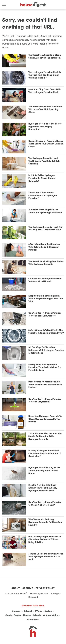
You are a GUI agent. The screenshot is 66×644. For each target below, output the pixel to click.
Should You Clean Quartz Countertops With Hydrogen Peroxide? (43, 196)
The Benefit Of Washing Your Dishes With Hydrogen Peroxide (46, 263)
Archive (28, 588)
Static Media (20, 594)
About (16, 588)
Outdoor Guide (51, 615)
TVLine (38, 611)
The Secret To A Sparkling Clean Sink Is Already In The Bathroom (45, 57)
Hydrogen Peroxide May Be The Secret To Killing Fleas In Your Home (44, 471)
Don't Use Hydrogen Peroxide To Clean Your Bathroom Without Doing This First (45, 539)
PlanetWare (33, 620)
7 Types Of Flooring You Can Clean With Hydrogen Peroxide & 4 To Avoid (46, 557)
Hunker (27, 615)
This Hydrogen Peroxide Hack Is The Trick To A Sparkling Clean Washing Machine (45, 75)
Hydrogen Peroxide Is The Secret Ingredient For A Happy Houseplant (45, 127)
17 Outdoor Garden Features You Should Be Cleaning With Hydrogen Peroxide (45, 436)
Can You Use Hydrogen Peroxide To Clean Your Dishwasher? (45, 315)
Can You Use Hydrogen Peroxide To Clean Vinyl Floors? (45, 401)
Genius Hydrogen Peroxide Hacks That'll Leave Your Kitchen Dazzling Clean (46, 144)
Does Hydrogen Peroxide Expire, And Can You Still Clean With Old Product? (45, 385)
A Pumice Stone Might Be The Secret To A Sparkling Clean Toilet (45, 211)
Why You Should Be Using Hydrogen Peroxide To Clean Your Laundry (45, 522)
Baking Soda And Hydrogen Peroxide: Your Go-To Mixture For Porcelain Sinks (45, 368)
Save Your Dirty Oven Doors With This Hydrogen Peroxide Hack (44, 91)
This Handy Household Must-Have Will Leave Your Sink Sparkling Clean (45, 110)
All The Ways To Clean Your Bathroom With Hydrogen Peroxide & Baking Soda (46, 350)
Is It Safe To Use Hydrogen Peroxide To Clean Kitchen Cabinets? (42, 178)
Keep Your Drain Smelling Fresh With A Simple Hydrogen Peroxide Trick (46, 299)
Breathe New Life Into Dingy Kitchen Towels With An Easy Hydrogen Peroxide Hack (43, 488)
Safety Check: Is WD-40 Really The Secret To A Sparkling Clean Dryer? (46, 332)
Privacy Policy (45, 588)
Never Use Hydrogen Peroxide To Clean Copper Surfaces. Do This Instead (45, 419)
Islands (37, 615)
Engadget (17, 611)
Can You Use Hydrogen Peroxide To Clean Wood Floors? (45, 280)
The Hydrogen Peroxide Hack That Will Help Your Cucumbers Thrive (46, 229)
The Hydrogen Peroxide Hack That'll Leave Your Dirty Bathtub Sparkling (44, 161)
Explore (48, 611)
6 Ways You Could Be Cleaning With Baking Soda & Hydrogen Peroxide (44, 247)
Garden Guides (13, 615)
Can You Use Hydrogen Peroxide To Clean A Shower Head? (45, 504)
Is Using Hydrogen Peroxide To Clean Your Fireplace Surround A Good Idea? (45, 454)
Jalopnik (28, 611)
